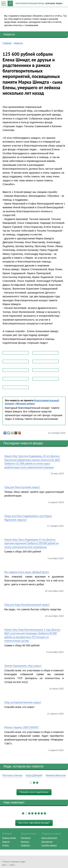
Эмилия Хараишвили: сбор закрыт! (23, 666)
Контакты (25, 842)
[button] (31, 783)
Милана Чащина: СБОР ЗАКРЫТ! (22, 727)
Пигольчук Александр (13, 775)
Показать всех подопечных (34, 792)
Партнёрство (47, 842)
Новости (9, 34)
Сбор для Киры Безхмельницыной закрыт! (27, 604)
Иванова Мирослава (56, 775)
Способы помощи (49, 845)
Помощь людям (9, 838)
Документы (26, 838)
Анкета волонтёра (49, 838)
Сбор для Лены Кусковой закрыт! (22, 487)
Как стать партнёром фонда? (34, 823)
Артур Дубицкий (34, 775)
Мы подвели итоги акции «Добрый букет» (27, 572)
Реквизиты (25, 845)
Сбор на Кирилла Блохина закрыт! (23, 702)
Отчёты (5, 845)
